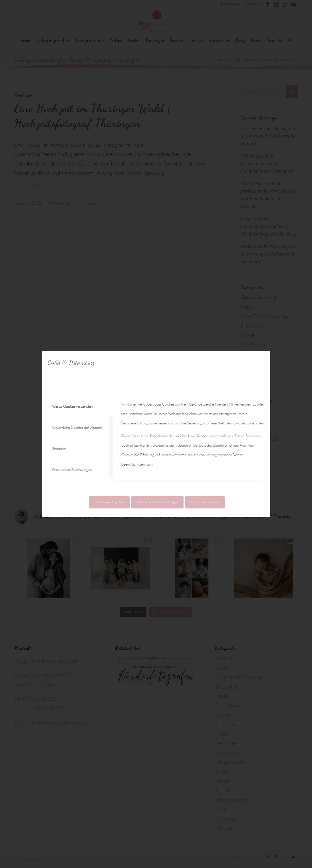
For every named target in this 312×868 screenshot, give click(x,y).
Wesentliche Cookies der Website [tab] (77, 428)
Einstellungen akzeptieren (109, 502)
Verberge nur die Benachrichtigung (157, 502)
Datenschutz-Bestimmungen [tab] (72, 470)
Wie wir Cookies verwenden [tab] (72, 407)
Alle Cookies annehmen (205, 502)
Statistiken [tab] (59, 449)
